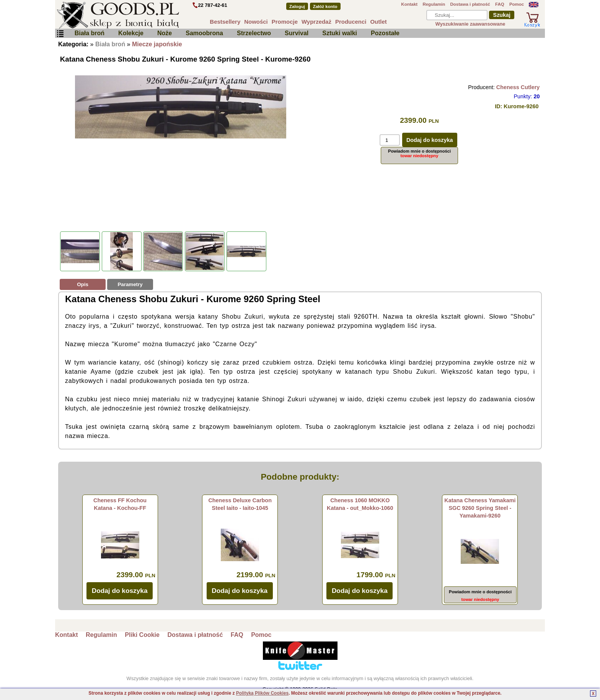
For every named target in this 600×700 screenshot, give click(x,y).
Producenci (351, 22)
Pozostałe (385, 33)
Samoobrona (204, 33)
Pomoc (517, 4)
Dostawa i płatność (470, 4)
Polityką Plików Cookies (262, 693)
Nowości (256, 22)
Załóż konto (325, 7)
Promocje (285, 22)
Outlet (378, 22)
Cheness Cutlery (518, 87)
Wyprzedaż (316, 22)
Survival (297, 33)
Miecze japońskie (157, 44)
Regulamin (434, 4)
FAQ (500, 4)
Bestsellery (225, 22)
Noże (165, 33)
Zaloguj (297, 7)
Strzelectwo (254, 33)
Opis (83, 284)
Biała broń (90, 33)
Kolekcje (131, 33)
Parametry (130, 284)
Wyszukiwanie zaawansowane (470, 24)
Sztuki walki (340, 33)
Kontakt (409, 4)
